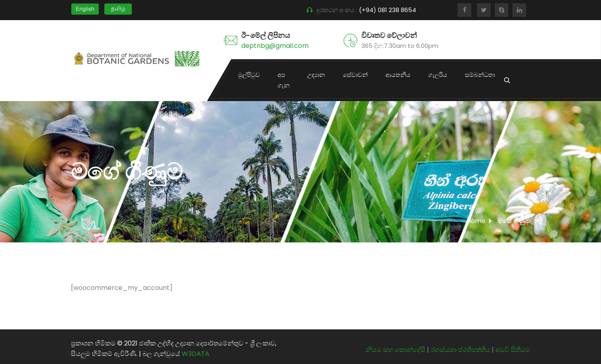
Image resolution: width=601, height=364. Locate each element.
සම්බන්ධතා (480, 75)
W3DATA (196, 354)
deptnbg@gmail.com (275, 46)
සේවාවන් (355, 75)
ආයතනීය (398, 75)
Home (476, 221)
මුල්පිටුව (249, 75)
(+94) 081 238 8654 (388, 10)
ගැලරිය (438, 75)
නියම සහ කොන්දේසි (396, 350)
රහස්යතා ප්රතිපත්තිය (461, 350)
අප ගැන (284, 80)
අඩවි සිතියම (513, 350)
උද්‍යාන (316, 75)
